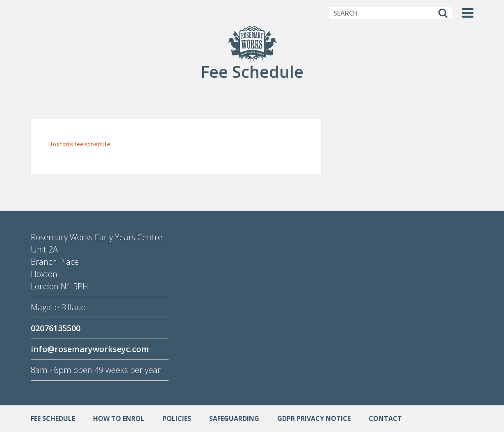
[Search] (443, 13)
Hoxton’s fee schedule (79, 144)
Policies (177, 418)
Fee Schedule (53, 418)
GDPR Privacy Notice (314, 418)
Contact (385, 418)
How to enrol (119, 418)
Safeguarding (234, 418)
